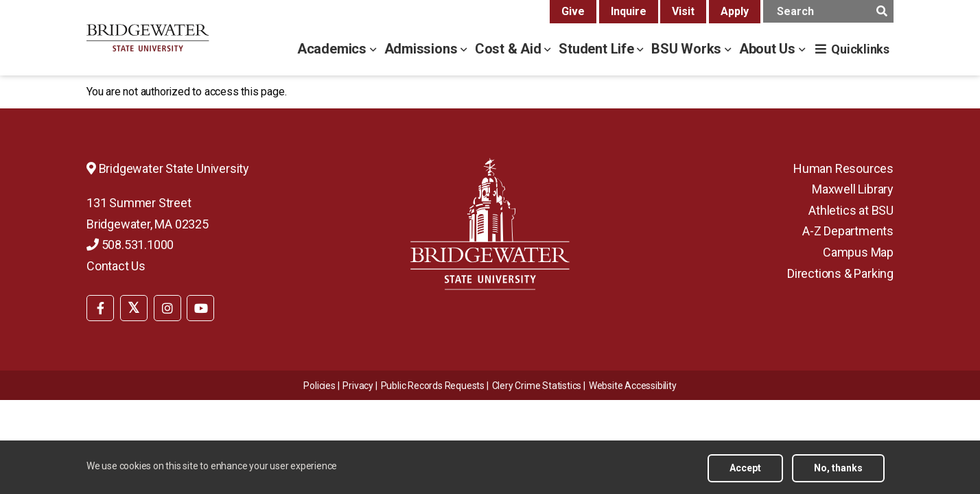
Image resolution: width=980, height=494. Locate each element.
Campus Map (858, 252)
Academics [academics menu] (334, 49)
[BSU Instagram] (167, 308)
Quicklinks (860, 49)
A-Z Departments (848, 231)
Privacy (358, 386)
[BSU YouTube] (200, 308)
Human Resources (843, 168)
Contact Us (116, 266)
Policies (319, 386)
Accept (745, 473)
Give (573, 11)
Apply (735, 11)
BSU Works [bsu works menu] (688, 49)
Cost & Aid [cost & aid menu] (510, 49)
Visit (683, 11)
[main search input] (828, 11)
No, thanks (838, 473)
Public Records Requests (433, 386)
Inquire (629, 11)
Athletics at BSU (851, 210)
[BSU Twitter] (134, 308)
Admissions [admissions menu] (423, 49)
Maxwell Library (853, 189)
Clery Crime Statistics (537, 386)
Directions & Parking (840, 273)
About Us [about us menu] (769, 49)
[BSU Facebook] (100, 308)
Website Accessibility (633, 386)
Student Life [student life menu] (598, 49)
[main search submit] (882, 11)
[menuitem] (100, 307)
